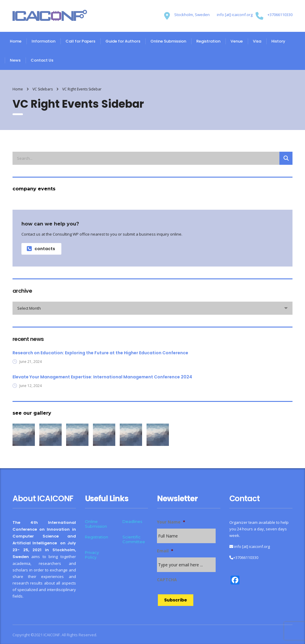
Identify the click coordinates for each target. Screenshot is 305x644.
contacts (41, 249)
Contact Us (42, 60)
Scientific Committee (134, 539)
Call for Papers (80, 41)
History (278, 41)
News (15, 60)
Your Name (171, 522)
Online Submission (168, 41)
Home (16, 41)
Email (165, 551)
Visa (257, 41)
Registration (208, 41)
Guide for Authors (123, 41)
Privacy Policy (92, 555)
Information (43, 41)
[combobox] (152, 308)
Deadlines (132, 521)
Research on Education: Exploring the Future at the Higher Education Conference (100, 353)
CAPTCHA (167, 580)
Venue (237, 41)
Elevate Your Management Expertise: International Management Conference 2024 (102, 377)
